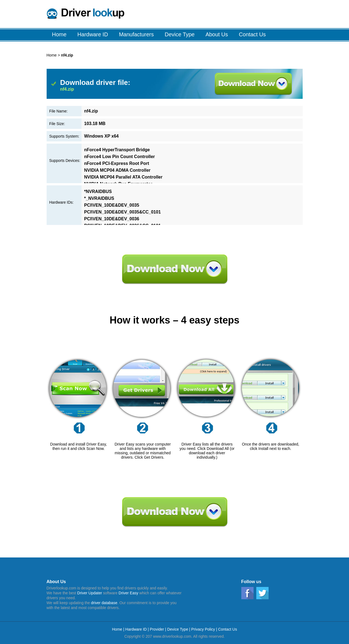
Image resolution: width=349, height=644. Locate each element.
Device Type (178, 629)
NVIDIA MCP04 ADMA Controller (118, 170)
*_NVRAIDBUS (99, 198)
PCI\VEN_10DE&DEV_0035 (112, 205)
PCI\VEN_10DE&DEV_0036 (112, 219)
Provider (157, 629)
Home (52, 55)
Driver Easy (128, 593)
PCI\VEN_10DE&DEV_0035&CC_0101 (123, 212)
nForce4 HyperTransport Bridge (117, 150)
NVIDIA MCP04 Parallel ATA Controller (123, 177)
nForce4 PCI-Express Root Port (117, 163)
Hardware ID (137, 629)
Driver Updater (90, 593)
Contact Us (228, 629)
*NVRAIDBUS (98, 192)
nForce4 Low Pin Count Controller (120, 157)
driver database (104, 603)
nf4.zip (67, 89)
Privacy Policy (203, 629)
